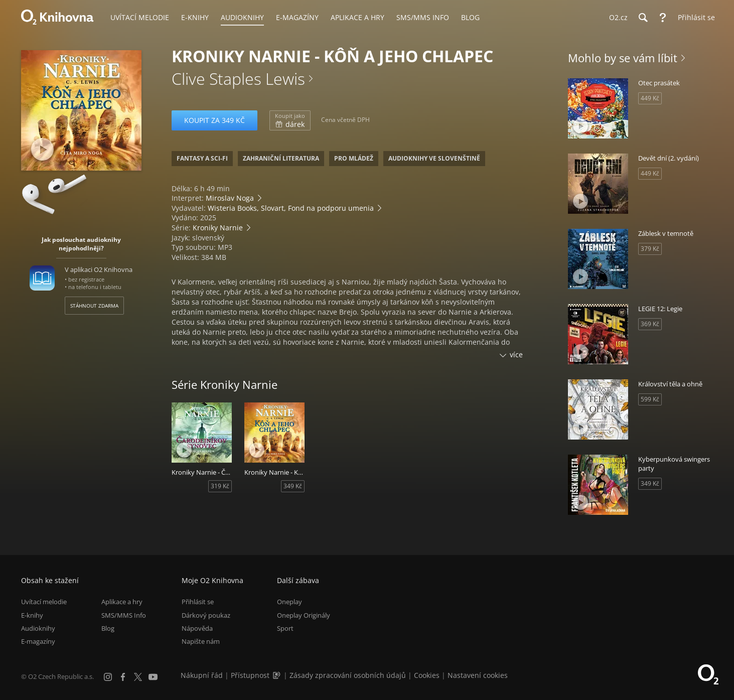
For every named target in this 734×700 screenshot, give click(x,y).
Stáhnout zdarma (94, 306)
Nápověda (197, 628)
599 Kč (650, 399)
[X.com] (138, 677)
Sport (285, 628)
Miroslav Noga (230, 198)
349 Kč (293, 486)
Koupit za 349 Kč (214, 120)
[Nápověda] (663, 18)
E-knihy (32, 615)
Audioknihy (38, 628)
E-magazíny (38, 641)
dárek (290, 120)
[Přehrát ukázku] (42, 149)
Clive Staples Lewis (238, 79)
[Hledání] (643, 18)
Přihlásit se (198, 602)
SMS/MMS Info (124, 615)
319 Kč (220, 486)
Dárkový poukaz (206, 615)
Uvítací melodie (44, 602)
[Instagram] (108, 677)
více (516, 355)
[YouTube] (153, 677)
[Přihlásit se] (694, 18)
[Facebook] (123, 677)
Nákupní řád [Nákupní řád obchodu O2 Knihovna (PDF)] (202, 675)
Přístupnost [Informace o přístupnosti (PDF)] (250, 675)
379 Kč (650, 249)
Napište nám (201, 641)
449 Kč (650, 98)
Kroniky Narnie (218, 228)
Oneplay (289, 602)
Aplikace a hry (122, 602)
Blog (108, 628)
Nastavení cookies (478, 675)
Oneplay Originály (304, 615)
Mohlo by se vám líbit (623, 58)
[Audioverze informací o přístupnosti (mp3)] (277, 675)
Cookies (427, 675)
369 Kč (650, 324)
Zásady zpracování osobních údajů (348, 675)
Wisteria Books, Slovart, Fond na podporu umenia (291, 208)
